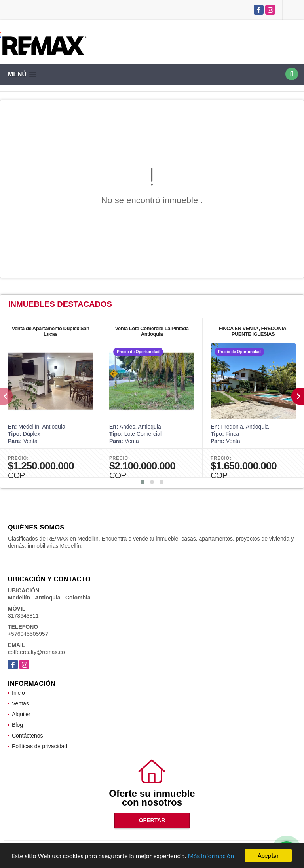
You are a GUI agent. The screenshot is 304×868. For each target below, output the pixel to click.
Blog (17, 725)
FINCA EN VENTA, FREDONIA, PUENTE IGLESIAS (253, 331)
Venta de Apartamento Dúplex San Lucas (51, 331)
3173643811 (23, 616)
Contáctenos (28, 736)
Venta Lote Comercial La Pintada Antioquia (152, 331)
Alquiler (21, 714)
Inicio (18, 693)
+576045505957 (28, 634)
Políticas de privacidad (40, 746)
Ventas (20, 703)
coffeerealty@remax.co (36, 652)
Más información (211, 856)
